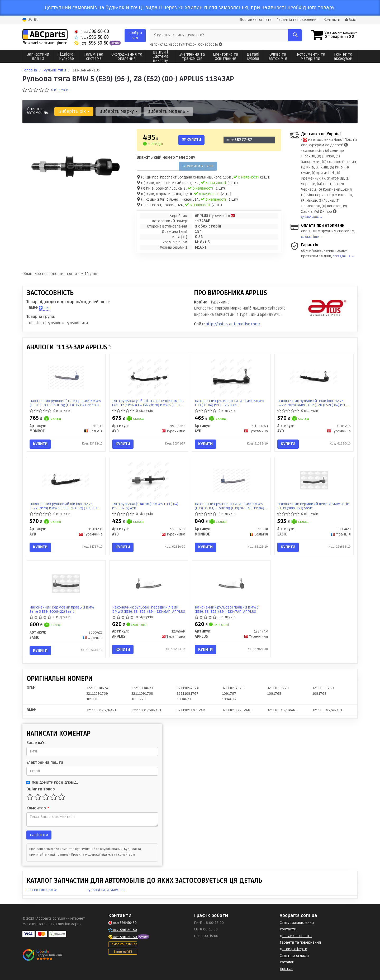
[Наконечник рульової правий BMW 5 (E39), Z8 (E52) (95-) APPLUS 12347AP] (231, 583)
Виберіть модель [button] (168, 111)
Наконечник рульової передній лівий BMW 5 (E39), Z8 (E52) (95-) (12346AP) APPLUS (149, 609)
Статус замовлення (297, 923)
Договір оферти (293, 949)
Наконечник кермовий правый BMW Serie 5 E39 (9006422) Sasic (62, 609)
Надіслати (39, 835)
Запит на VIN (123, 952)
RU (36, 20)
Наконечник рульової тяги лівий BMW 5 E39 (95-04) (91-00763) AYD (229, 403)
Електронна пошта (45, 763)
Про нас (286, 969)
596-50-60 (92, 32)
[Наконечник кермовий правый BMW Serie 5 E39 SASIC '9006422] (66, 583)
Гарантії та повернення (300, 942)
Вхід (351, 20)
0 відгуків (60, 90)
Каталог (287, 962)
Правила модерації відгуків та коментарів (103, 855)
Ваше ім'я (36, 743)
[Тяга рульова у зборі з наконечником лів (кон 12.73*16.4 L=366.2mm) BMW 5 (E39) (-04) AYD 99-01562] (149, 377)
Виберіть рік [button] (74, 111)
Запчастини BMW (42, 890)
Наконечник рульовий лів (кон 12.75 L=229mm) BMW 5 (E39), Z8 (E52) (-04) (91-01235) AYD (64, 506)
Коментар (37, 808)
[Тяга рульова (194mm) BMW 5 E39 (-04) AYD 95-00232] (149, 480)
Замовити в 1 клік (198, 166)
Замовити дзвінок (123, 944)
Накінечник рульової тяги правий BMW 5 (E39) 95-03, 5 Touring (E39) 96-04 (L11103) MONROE (65, 403)
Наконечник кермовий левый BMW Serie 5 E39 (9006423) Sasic (313, 506)
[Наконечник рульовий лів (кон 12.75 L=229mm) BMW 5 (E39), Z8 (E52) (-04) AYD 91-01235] (66, 480)
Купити (191, 140)
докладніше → (312, 217)
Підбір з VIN (135, 35)
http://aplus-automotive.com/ (233, 324)
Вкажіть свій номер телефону (166, 158)
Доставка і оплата (256, 20)
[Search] (295, 35)
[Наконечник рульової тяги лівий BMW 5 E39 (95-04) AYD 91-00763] (231, 377)
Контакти (332, 20)
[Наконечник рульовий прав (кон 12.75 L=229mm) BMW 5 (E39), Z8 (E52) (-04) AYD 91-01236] (314, 377)
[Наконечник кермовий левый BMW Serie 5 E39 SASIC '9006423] (314, 480)
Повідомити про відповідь (53, 782)
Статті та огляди (294, 956)
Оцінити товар (41, 789)
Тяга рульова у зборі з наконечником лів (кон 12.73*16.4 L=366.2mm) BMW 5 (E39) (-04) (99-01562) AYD (148, 403)
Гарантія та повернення (298, 20)
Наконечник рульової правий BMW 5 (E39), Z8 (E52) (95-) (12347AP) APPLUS (227, 609)
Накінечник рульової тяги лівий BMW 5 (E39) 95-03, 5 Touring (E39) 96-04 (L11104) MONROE (229, 506)
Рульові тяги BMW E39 (105, 890)
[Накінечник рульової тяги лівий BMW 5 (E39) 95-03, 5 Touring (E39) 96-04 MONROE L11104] (231, 480)
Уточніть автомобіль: (38, 111)
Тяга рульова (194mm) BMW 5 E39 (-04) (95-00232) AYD (145, 506)
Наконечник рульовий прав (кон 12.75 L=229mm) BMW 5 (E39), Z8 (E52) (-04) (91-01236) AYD (312, 403)
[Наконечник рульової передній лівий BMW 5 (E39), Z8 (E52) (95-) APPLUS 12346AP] (149, 583)
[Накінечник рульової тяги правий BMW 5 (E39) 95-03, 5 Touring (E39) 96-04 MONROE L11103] (66, 377)
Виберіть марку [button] (118, 111)
